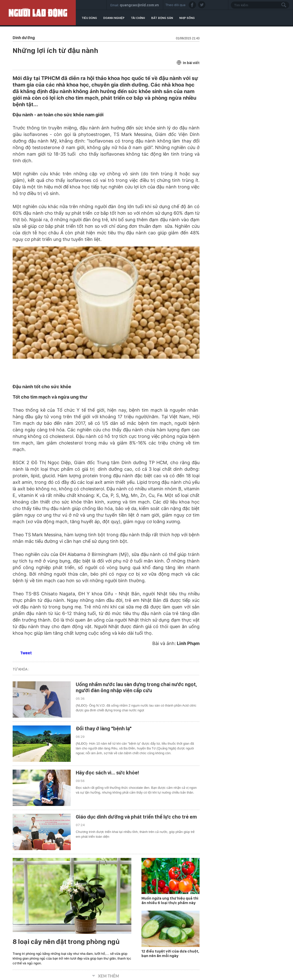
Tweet (26, 653)
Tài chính (138, 18)
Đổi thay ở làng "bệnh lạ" (104, 729)
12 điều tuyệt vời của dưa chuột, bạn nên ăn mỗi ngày (170, 954)
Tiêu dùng (89, 18)
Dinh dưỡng (24, 38)
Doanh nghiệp (114, 18)
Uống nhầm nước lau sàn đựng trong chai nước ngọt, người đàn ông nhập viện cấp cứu (136, 687)
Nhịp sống (187, 18)
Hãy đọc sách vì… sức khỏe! (107, 773)
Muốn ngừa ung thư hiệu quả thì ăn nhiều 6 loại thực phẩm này (170, 901)
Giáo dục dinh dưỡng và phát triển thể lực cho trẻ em (136, 817)
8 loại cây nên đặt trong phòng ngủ (66, 942)
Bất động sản (162, 18)
